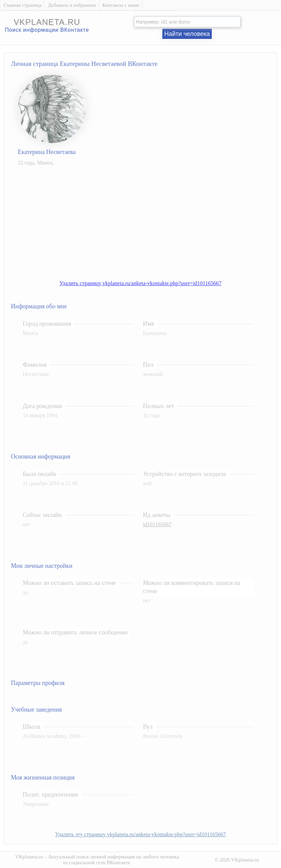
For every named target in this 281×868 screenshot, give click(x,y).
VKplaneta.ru (29, 857)
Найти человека (187, 34)
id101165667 (157, 524)
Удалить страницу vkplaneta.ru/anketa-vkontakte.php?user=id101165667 (140, 283)
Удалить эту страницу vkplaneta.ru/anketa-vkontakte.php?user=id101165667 (141, 834)
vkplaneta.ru (47, 22)
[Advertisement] (147, 220)
